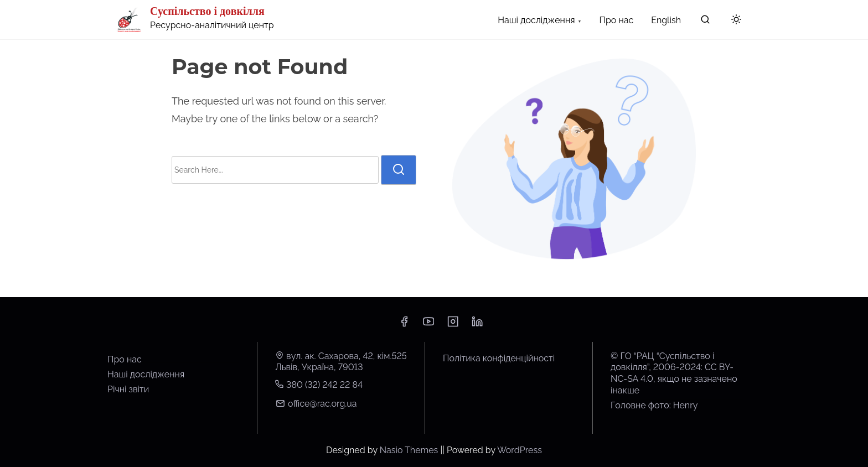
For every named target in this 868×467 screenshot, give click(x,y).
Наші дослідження (146, 374)
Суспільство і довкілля (207, 11)
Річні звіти (128, 389)
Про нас (125, 359)
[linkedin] (477, 325)
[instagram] (453, 325)
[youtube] (428, 325)
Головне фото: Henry (654, 405)
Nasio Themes (410, 450)
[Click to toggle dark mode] (736, 20)
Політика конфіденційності (499, 358)
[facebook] (404, 325)
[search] (705, 22)
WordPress (520, 450)
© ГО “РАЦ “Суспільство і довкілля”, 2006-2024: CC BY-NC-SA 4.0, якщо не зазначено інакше (674, 373)
